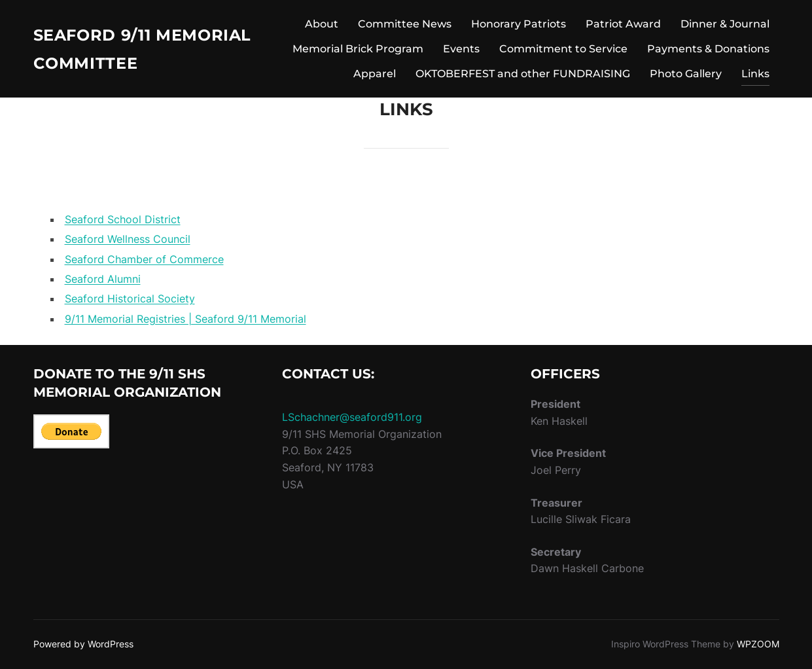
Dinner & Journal (725, 24)
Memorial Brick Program (358, 49)
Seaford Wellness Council (128, 239)
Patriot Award (623, 24)
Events (461, 49)
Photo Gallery (686, 74)
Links (755, 74)
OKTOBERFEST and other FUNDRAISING (523, 74)
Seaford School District (123, 219)
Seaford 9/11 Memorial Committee (146, 49)
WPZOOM (758, 644)
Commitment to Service (563, 49)
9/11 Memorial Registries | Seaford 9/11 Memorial (185, 319)
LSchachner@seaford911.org (352, 417)
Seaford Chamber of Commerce (144, 259)
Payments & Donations (708, 49)
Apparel (375, 74)
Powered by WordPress (83, 644)
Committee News (405, 24)
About (322, 24)
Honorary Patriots (519, 24)
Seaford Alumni (103, 279)
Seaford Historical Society (130, 298)
